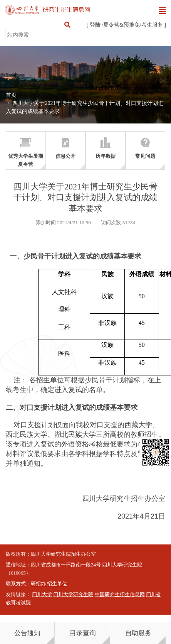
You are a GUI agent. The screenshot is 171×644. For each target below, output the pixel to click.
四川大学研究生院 (73, 595)
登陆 (95, 25)
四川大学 (42, 595)
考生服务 (152, 25)
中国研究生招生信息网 (120, 595)
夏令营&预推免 (122, 25)
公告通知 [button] (27, 633)
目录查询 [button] (83, 633)
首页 (11, 95)
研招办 (38, 584)
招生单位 (57, 584)
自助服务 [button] (138, 633)
